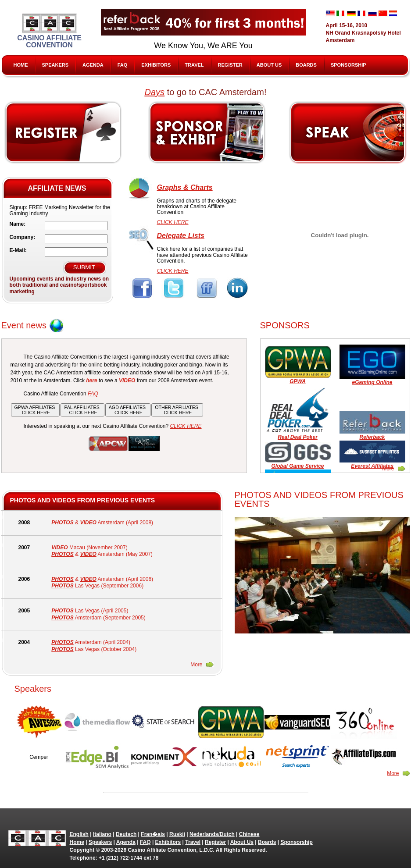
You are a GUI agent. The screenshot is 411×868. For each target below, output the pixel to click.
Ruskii (177, 834)
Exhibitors (156, 65)
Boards (306, 65)
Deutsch (126, 834)
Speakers (55, 65)
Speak (348, 132)
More (388, 469)
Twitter (174, 288)
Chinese (249, 834)
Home (21, 65)
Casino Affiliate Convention (49, 31)
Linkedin (238, 288)
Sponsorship (348, 65)
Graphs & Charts (185, 187)
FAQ (123, 65)
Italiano (102, 834)
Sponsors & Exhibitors (207, 132)
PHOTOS (62, 523)
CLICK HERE (173, 222)
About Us (269, 65)
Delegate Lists (181, 236)
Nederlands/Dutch (212, 834)
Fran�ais (153, 834)
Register (230, 65)
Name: (18, 224)
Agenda (93, 65)
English (79, 834)
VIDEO (88, 523)
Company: (23, 237)
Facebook (142, 288)
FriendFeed (206, 288)
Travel (194, 65)
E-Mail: (18, 250)
